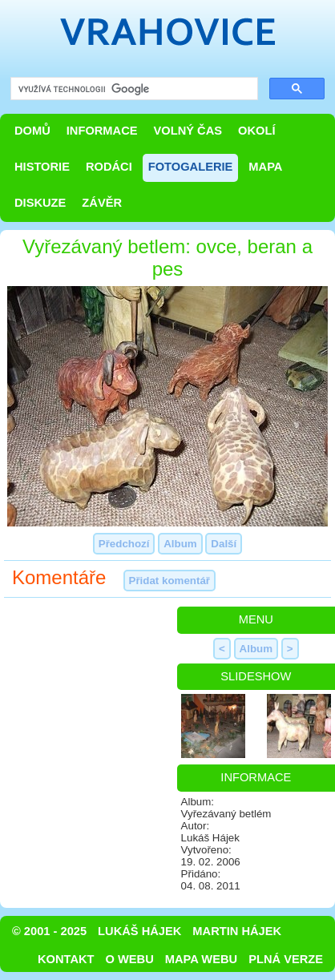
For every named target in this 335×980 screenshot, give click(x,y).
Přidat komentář (170, 581)
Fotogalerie (191, 167)
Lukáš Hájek (139, 931)
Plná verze (286, 959)
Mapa (265, 167)
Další (224, 544)
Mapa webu (201, 959)
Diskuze (40, 203)
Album (180, 544)
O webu (130, 959)
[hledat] (133, 89)
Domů (32, 131)
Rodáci (109, 167)
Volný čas (188, 131)
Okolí (256, 131)
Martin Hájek (237, 931)
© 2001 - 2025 (49, 931)
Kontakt (66, 959)
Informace (102, 131)
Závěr (102, 203)
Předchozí (124, 544)
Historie (42, 167)
